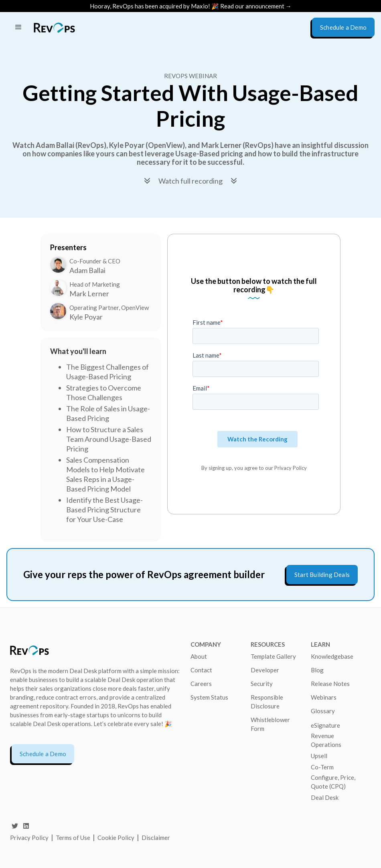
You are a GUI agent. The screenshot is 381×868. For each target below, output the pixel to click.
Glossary (323, 711)
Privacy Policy (29, 838)
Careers (201, 684)
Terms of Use (74, 838)
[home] (54, 27)
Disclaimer (156, 838)
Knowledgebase (332, 656)
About (199, 656)
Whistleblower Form (270, 724)
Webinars (324, 697)
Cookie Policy (116, 838)
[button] (18, 27)
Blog (317, 670)
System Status (209, 697)
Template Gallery (273, 656)
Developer (265, 670)
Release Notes (330, 684)
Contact (201, 670)
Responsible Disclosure (267, 702)
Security (262, 684)
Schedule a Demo (43, 754)
